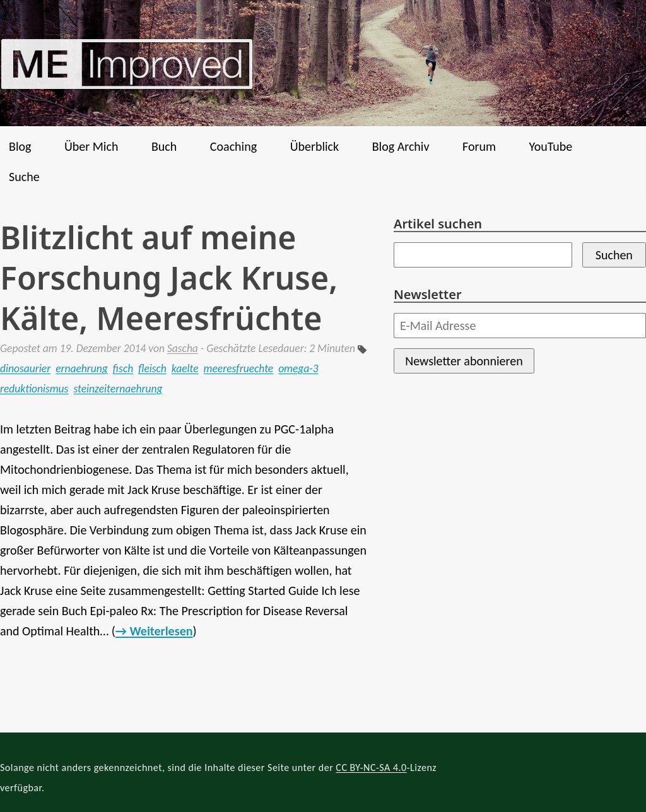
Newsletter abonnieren (464, 361)
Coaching (233, 146)
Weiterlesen (161, 631)
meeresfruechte (239, 368)
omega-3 (298, 368)
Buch (164, 146)
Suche (24, 177)
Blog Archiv (401, 146)
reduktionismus (34, 389)
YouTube (550, 146)
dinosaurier (25, 368)
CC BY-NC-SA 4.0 (371, 768)
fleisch (152, 368)
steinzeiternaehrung (118, 389)
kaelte (185, 368)
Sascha (183, 348)
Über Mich (91, 146)
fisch (123, 368)
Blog (20, 146)
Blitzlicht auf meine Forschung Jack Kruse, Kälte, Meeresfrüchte (169, 278)
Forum (479, 146)
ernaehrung (82, 368)
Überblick (315, 146)
